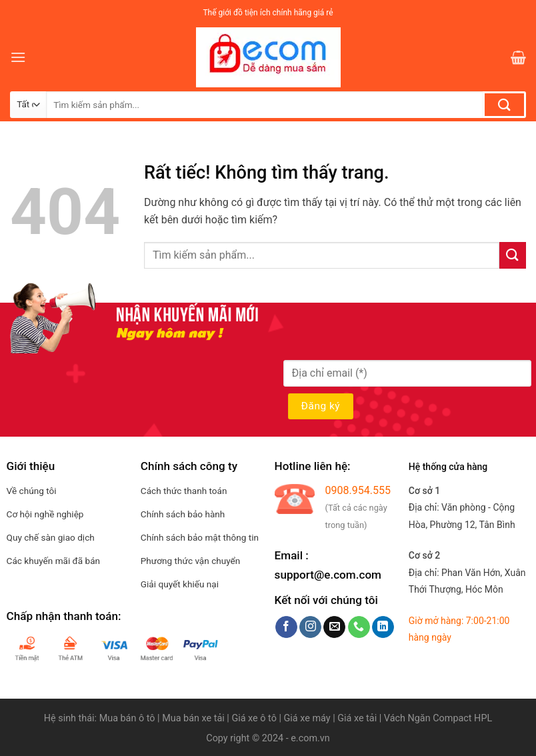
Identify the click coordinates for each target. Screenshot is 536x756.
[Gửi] (504, 105)
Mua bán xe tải (193, 718)
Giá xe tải (357, 718)
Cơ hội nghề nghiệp (45, 514)
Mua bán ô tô (127, 718)
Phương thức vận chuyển (191, 561)
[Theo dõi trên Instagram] (310, 627)
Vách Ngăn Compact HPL (438, 718)
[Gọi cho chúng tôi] (359, 627)
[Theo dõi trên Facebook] (286, 627)
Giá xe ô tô (254, 718)
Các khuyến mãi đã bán (53, 561)
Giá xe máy (309, 718)
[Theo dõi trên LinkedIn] (383, 627)
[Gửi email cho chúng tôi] (334, 627)
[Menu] (18, 57)
